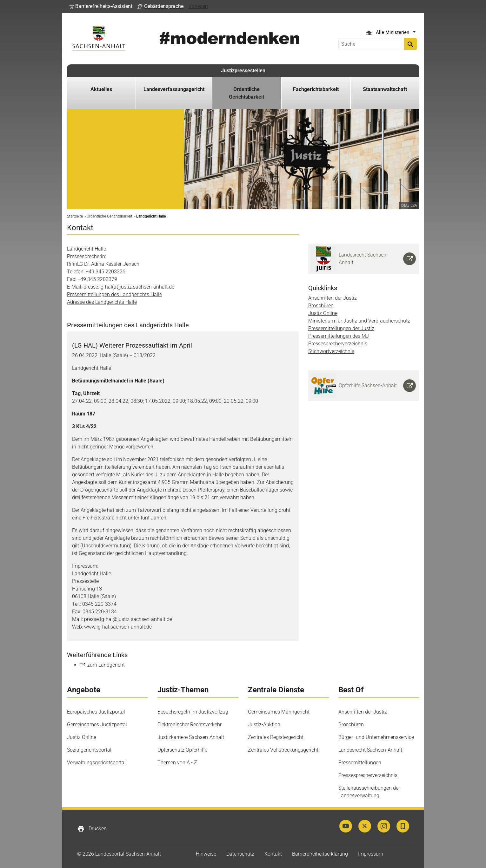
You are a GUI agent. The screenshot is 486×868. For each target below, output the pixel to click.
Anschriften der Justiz (333, 298)
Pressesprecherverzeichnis (338, 344)
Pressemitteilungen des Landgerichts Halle (114, 294)
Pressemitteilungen (360, 763)
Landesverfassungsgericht (174, 89)
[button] (101, 6)
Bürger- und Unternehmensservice (376, 737)
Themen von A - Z (177, 763)
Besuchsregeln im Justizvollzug (193, 712)
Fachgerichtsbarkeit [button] (316, 89)
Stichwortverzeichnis (331, 351)
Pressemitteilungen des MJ (339, 336)
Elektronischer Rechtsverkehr (190, 724)
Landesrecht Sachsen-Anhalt (370, 750)
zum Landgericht (106, 665)
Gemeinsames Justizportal (97, 724)
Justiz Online (323, 313)
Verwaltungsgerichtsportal (96, 763)
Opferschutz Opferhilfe (182, 750)
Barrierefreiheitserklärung (320, 854)
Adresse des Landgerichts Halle (102, 302)
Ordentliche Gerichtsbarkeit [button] (246, 93)
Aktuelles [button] (101, 89)
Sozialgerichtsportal (89, 750)
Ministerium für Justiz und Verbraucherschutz (359, 321)
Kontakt (273, 854)
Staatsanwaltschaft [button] (385, 89)
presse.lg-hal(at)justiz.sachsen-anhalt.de (129, 287)
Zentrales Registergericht (276, 737)
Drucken (92, 829)
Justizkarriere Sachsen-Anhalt (191, 737)
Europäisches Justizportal (96, 712)
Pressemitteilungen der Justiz (341, 328)
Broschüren (321, 306)
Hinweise (206, 854)
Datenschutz (240, 854)
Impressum (371, 854)
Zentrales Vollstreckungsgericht (283, 750)
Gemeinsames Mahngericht (279, 712)
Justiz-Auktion (264, 724)
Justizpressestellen (243, 71)
